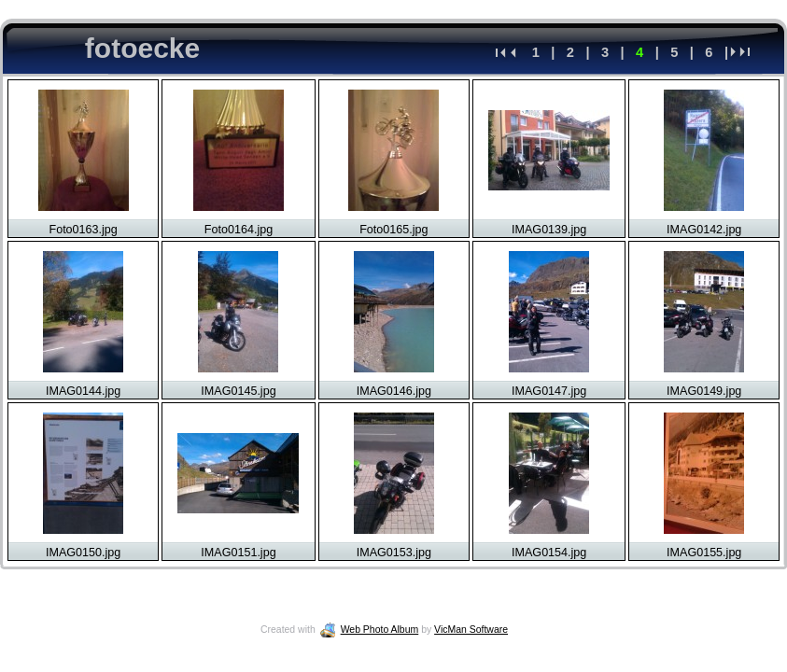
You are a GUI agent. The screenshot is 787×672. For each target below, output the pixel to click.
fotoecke (142, 48)
